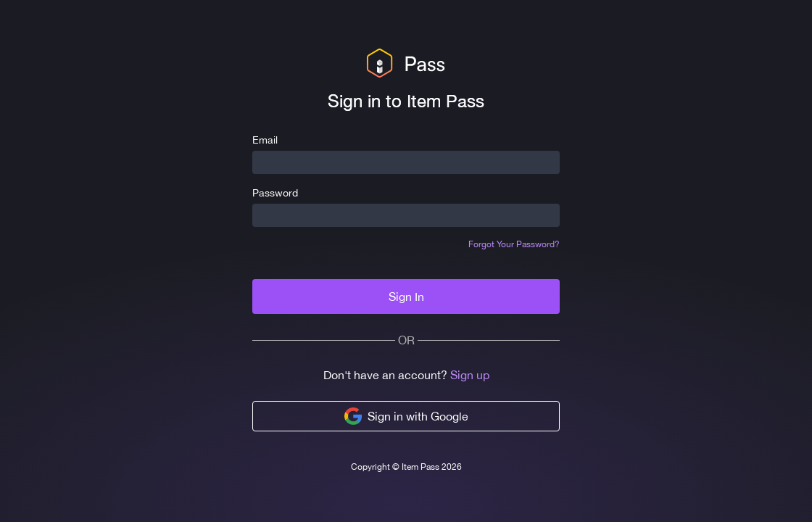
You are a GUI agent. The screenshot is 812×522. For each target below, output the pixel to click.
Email (265, 140)
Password (275, 193)
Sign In (406, 297)
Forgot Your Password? (514, 244)
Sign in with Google (406, 416)
